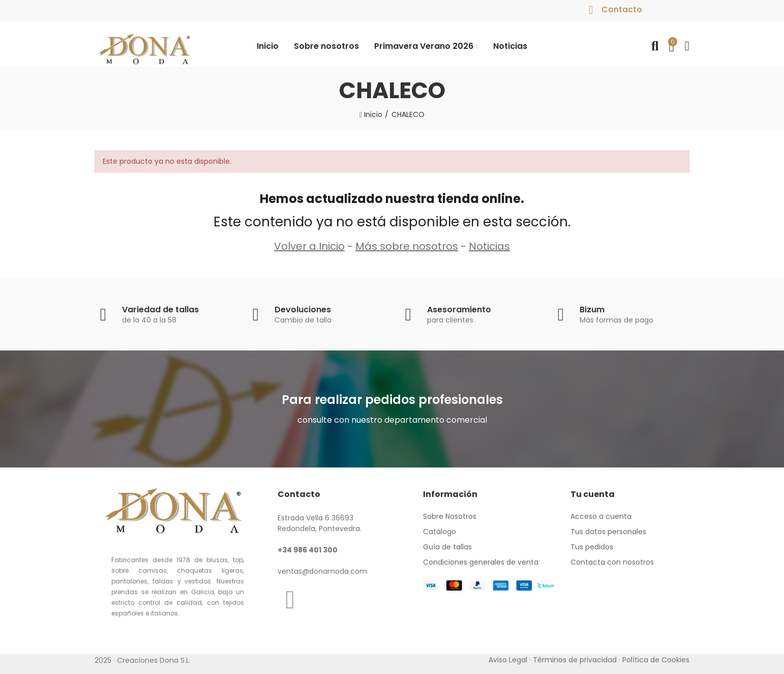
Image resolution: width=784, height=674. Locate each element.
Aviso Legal (508, 660)
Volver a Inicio (309, 246)
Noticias (489, 246)
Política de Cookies (656, 660)
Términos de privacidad (575, 660)
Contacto (622, 9)
